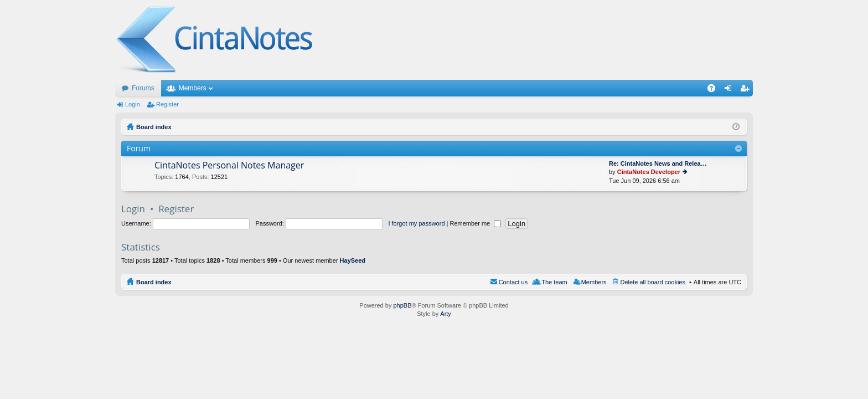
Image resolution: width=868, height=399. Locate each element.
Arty (446, 314)
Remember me (475, 223)
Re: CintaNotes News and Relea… (658, 163)
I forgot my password (416, 223)
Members (193, 88)
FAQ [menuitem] (715, 90)
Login (133, 104)
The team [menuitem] (554, 282)
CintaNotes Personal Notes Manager (229, 166)
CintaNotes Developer (649, 172)
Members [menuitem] (594, 282)
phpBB (402, 305)
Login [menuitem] (730, 90)
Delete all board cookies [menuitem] (653, 282)
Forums (143, 88)
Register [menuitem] (747, 90)
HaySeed (353, 260)
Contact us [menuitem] (513, 282)
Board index (154, 282)
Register (167, 104)
